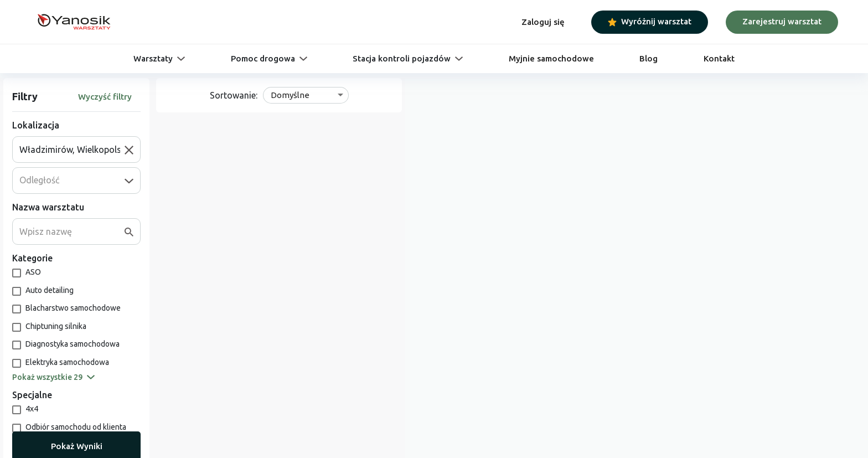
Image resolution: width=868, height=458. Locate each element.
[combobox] (72, 150)
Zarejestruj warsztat (782, 21)
